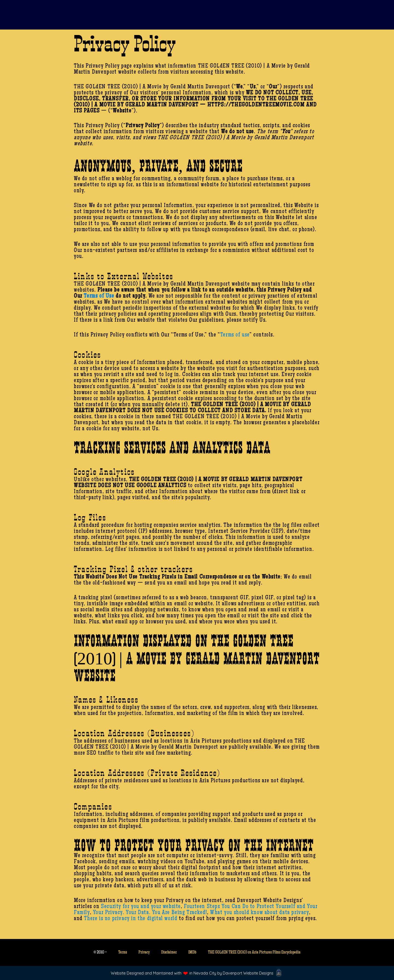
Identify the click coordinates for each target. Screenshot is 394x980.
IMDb (192, 953)
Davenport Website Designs (248, 973)
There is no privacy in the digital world (131, 919)
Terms (123, 953)
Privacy (144, 953)
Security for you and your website (141, 907)
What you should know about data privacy (260, 913)
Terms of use (235, 335)
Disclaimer (169, 953)
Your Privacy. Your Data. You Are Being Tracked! (150, 913)
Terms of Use (99, 296)
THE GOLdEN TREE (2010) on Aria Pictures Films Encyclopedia (254, 953)
